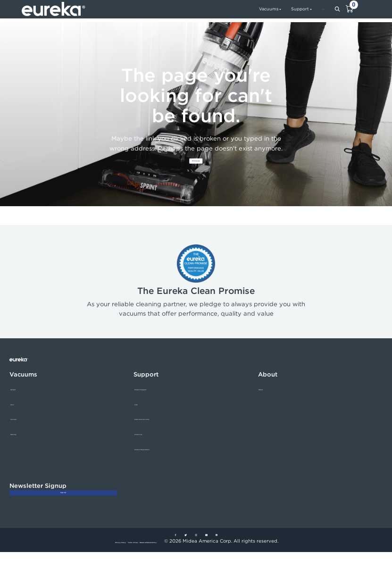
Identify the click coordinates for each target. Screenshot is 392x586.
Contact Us (147, 445)
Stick (16, 414)
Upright (20, 399)
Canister (20, 430)
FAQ (140, 414)
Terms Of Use (128, 575)
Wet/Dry (21, 445)
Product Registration (159, 459)
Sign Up (63, 513)
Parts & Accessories (158, 430)
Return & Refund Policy (177, 575)
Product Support (154, 399)
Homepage (196, 167)
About (266, 399)
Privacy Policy (89, 575)
